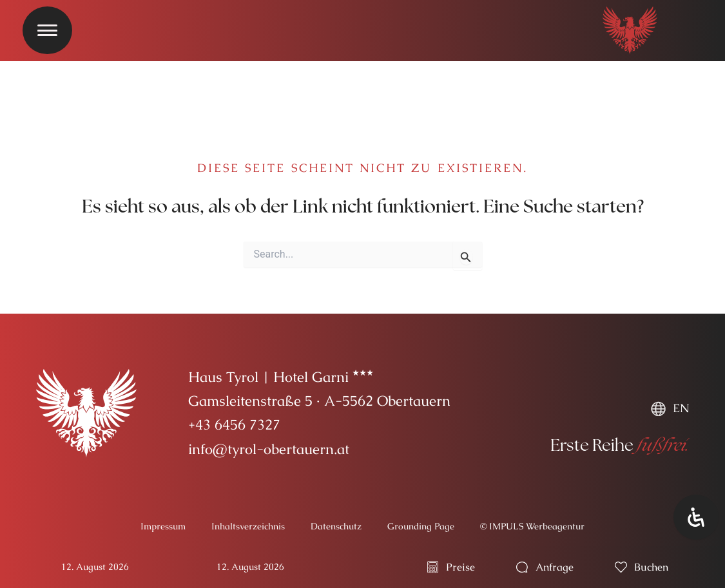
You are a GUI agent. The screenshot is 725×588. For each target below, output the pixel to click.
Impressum (163, 526)
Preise (460, 567)
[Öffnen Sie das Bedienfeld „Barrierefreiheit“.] (696, 517)
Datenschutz (336, 526)
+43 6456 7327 (234, 424)
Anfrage (555, 567)
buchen (651, 567)
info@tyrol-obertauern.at (269, 449)
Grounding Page (421, 526)
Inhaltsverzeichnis (248, 526)
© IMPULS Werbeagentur (532, 526)
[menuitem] (670, 409)
